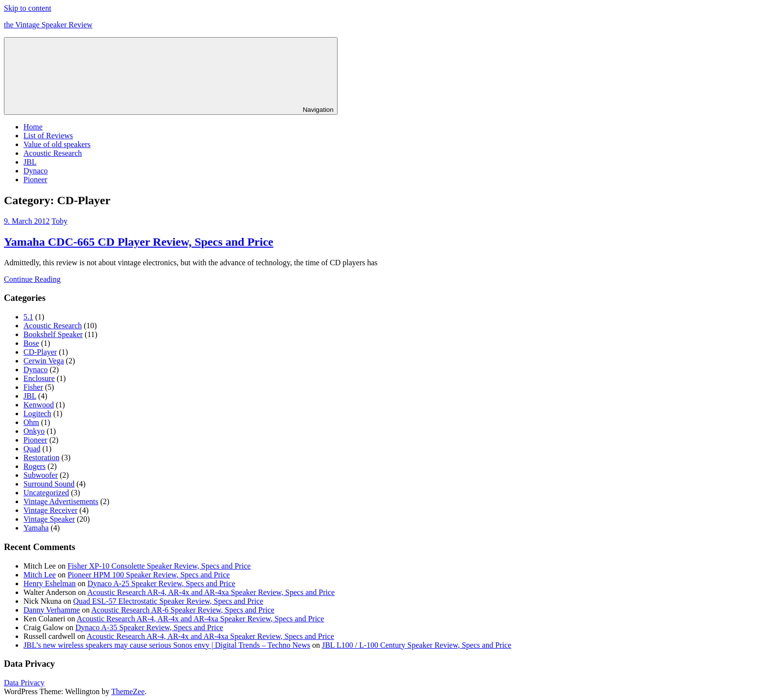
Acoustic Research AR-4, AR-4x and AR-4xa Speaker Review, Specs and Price (211, 592)
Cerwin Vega (44, 361)
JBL (30, 162)
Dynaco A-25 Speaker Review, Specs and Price (161, 583)
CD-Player (40, 352)
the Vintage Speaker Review (48, 25)
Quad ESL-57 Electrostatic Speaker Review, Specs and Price (168, 601)
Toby (59, 221)
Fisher (33, 387)
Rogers (34, 466)
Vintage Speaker (49, 519)
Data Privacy (24, 683)
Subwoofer (41, 475)
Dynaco (36, 171)
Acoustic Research (53, 153)
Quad (32, 449)
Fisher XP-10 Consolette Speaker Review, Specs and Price (159, 566)
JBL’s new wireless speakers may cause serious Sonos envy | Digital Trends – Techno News (167, 645)
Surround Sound (49, 484)
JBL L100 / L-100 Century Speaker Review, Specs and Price (417, 645)
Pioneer (35, 180)
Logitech (37, 414)
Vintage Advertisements (61, 501)
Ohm (31, 422)
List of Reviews (48, 136)
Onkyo (34, 431)
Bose (31, 343)
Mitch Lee (40, 575)
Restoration (42, 457)
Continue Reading (32, 279)
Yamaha (36, 528)
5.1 (28, 317)
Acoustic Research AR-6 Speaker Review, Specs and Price (183, 610)
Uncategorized (46, 493)
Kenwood (39, 405)
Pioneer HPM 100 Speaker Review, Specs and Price (149, 575)
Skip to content (28, 8)
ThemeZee (128, 691)
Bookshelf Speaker (53, 334)
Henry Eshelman (50, 583)
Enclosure (39, 378)
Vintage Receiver (51, 510)
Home (33, 127)
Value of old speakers (57, 144)
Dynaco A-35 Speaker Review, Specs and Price (149, 627)
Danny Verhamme (52, 610)
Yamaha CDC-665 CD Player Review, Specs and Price (139, 242)
